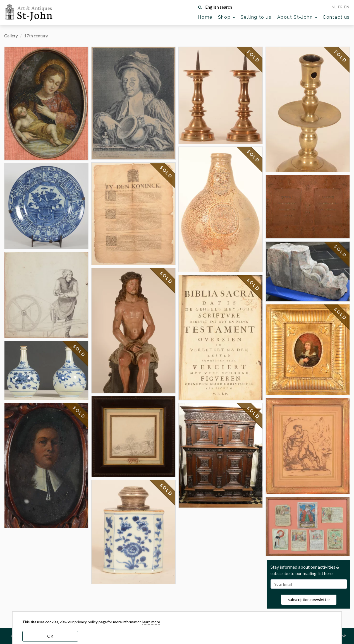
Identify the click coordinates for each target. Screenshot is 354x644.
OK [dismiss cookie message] (50, 636)
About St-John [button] (297, 17)
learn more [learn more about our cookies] (151, 622)
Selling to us (256, 17)
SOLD (79, 351)
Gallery (11, 36)
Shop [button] (227, 17)
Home (205, 17)
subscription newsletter (309, 599)
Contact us (336, 17)
